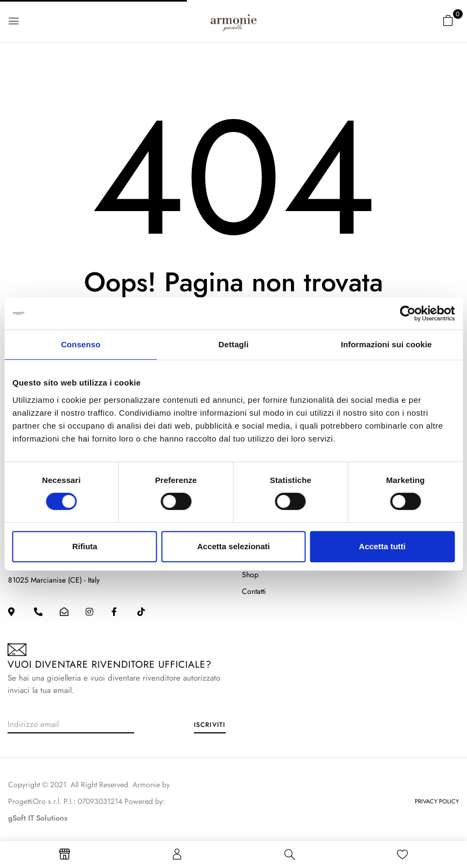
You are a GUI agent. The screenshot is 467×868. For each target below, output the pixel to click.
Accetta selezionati (233, 546)
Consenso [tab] (81, 344)
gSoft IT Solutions (38, 818)
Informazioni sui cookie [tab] (386, 344)
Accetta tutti (382, 546)
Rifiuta (85, 546)
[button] (448, 20)
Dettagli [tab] (234, 344)
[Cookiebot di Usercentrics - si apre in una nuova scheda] (407, 313)
